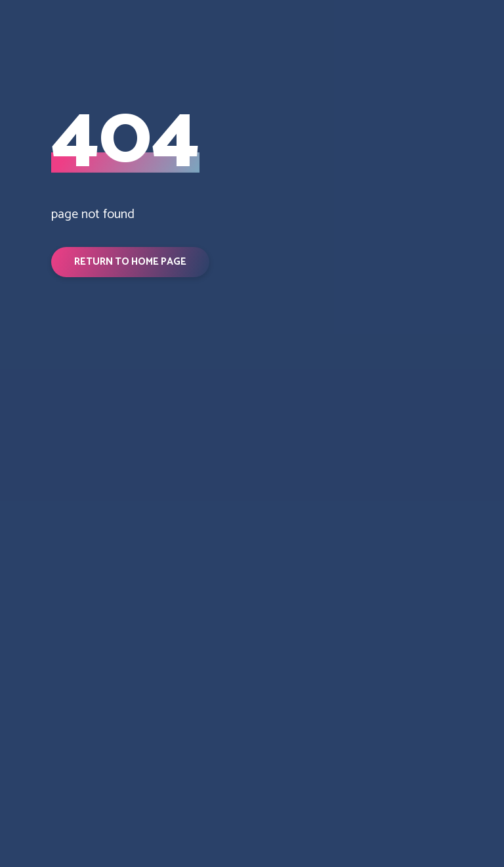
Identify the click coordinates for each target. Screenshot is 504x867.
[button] (130, 262)
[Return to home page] (65, 448)
